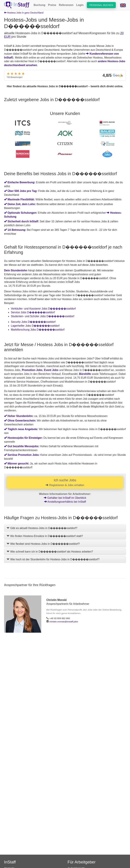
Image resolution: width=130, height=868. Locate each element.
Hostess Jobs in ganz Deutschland (24, 13)
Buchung (39, 5)
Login (80, 5)
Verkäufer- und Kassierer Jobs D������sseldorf (43, 309)
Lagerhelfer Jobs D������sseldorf (35, 326)
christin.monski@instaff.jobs (64, 622)
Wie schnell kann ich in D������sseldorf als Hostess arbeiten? (50, 552)
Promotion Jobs (32, 370)
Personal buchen (101, 5)
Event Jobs (51, 370)
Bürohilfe (85, 374)
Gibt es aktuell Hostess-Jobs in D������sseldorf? (42, 528)
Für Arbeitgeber (82, 862)
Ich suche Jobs (65, 483)
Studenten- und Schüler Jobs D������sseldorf (42, 316)
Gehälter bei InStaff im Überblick (65, 498)
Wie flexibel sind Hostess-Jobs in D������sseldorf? (43, 544)
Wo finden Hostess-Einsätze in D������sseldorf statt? (45, 536)
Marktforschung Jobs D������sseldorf (38, 330)
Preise (52, 5)
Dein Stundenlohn (16, 270)
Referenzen (66, 5)
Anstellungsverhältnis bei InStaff (65, 502)
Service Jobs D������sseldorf (33, 312)
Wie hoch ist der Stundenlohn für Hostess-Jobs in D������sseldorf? (53, 559)
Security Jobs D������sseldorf (33, 322)
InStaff (10, 862)
